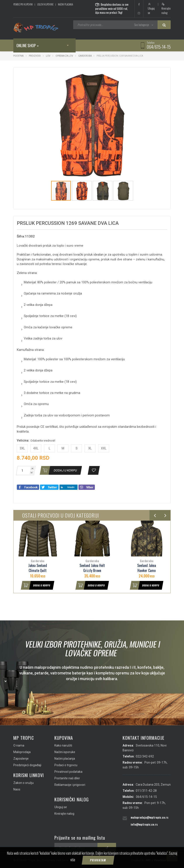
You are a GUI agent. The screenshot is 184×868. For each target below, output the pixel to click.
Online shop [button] (28, 45)
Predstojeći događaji (27, 765)
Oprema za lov (64, 56)
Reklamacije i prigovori (70, 785)
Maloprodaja (22, 752)
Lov (48, 56)
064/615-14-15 (159, 47)
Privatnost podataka (68, 772)
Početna (18, 56)
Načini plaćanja (65, 4)
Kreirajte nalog (166, 9)
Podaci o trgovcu (66, 765)
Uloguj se (151, 9)
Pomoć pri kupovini (23, 4)
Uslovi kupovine (45, 4)
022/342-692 (145, 756)
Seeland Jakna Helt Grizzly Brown (92, 568)
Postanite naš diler (67, 778)
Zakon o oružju (23, 783)
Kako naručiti (63, 745)
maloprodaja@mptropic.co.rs (149, 817)
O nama (19, 745)
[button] (143, 74)
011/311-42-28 (146, 791)
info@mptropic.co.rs (144, 824)
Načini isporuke (65, 752)
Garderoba (85, 56)
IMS (148, 860)
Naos (17, 789)
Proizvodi (35, 56)
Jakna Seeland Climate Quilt (38, 568)
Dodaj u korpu (36, 585)
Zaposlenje (21, 759)
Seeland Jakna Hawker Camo (147, 568)
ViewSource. (162, 860)
